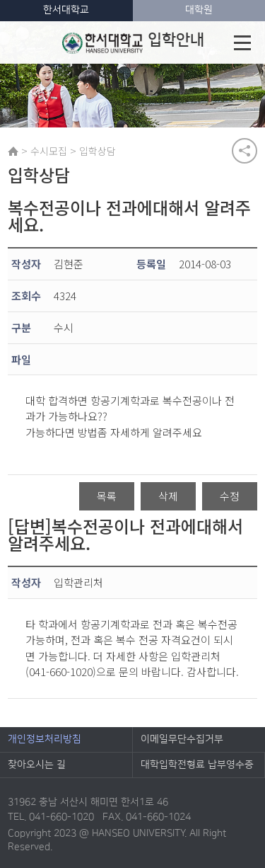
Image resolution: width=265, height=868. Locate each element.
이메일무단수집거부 (182, 739)
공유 (245, 151)
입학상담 (98, 151)
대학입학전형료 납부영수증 (197, 765)
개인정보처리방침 (45, 739)
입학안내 (133, 42)
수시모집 (49, 151)
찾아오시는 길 (37, 765)
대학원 (199, 10)
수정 (230, 496)
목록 (107, 496)
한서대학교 (66, 10)
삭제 (168, 496)
